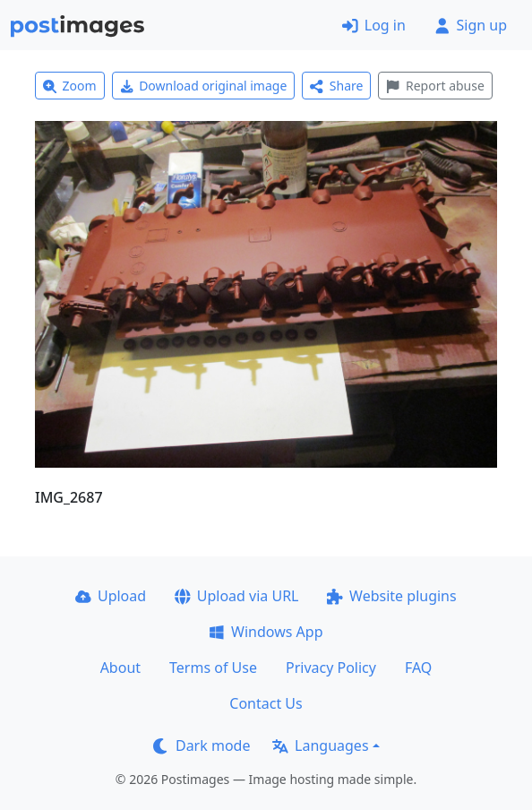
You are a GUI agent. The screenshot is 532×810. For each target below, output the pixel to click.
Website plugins (391, 596)
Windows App (266, 632)
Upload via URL (236, 596)
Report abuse (435, 86)
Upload (111, 596)
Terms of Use (213, 668)
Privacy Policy (331, 668)
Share (336, 86)
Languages (320, 745)
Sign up (471, 25)
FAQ (418, 668)
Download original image (204, 86)
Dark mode (202, 745)
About (120, 668)
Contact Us (266, 703)
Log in (374, 25)
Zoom (70, 86)
